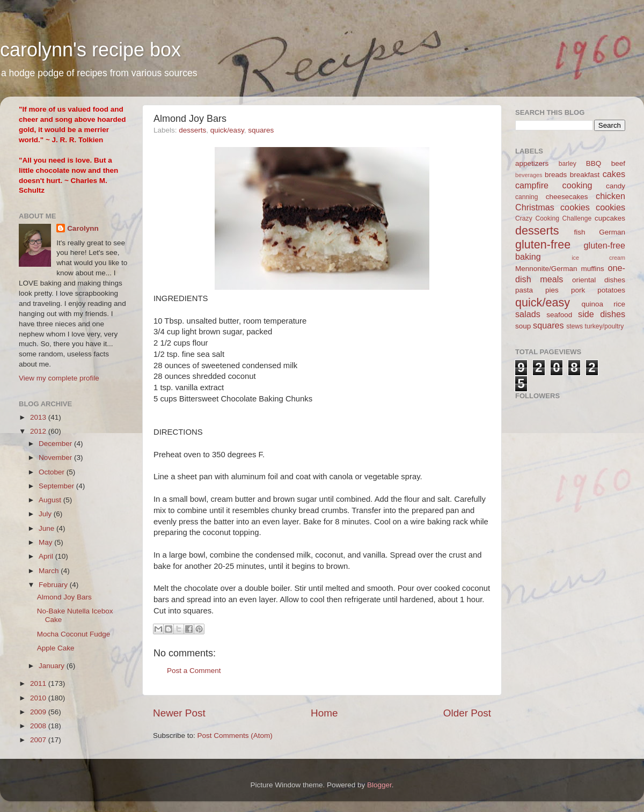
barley (568, 164)
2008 (39, 726)
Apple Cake (56, 648)
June (47, 528)
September (57, 486)
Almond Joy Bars (64, 597)
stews (575, 326)
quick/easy (227, 130)
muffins (592, 269)
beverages (529, 175)
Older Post (467, 713)
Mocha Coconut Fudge (74, 634)
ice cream (598, 258)
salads (528, 314)
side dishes (602, 314)
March (50, 571)
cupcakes (610, 218)
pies (552, 290)
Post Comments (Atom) (235, 736)
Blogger (379, 785)
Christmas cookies (552, 207)
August (51, 500)
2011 (39, 683)
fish (580, 232)
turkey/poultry (605, 326)
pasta (524, 290)
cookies (610, 207)
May (46, 542)
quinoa (592, 304)
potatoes (611, 290)
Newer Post (179, 713)
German (612, 232)
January (53, 666)
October (53, 472)
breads (556, 175)
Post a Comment (194, 671)
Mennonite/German (546, 269)
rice (619, 304)
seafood (559, 315)
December (56, 444)
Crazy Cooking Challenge (553, 218)
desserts (192, 130)
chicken (610, 196)
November (56, 458)
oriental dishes (599, 280)
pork (578, 290)
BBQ (594, 163)
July (46, 514)
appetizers (532, 163)
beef (618, 163)
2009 (39, 712)
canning (527, 197)
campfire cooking (554, 185)
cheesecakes (567, 197)
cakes (614, 174)
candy (616, 186)
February (54, 585)
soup (523, 326)
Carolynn (83, 228)
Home (324, 713)
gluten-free (543, 244)
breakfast (585, 175)
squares (261, 130)
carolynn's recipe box (90, 50)
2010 (39, 698)
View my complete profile (59, 378)
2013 (39, 417)
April (47, 556)
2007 (39, 740)
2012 (39, 431)
